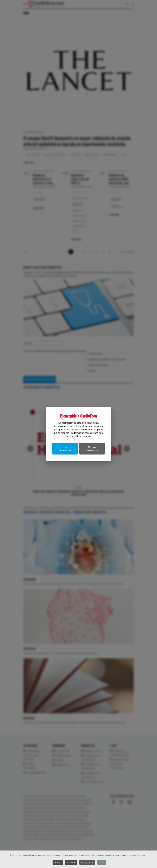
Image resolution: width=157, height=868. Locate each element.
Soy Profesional (65, 449)
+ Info (102, 862)
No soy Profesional (92, 449)
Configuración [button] (87, 862)
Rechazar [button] (71, 862)
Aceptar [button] (58, 862)
